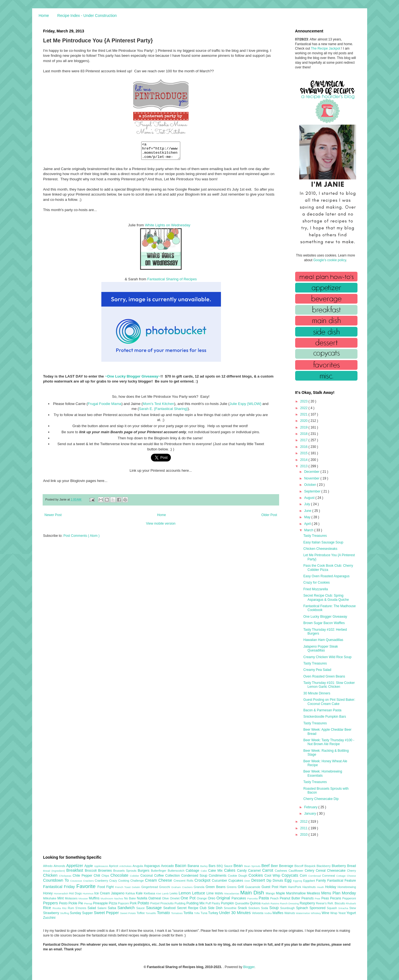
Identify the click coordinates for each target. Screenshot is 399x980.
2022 (304, 408)
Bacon (181, 866)
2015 (304, 453)
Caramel (255, 871)
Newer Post (53, 518)
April (308, 524)
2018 (304, 434)
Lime (211, 893)
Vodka (268, 913)
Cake (204, 871)
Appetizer (75, 866)
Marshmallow (296, 893)
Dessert (259, 880)
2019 (304, 427)
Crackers (89, 881)
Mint (61, 898)
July (307, 504)
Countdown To (57, 880)
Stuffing (65, 913)
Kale (140, 893)
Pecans (336, 898)
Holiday (331, 887)
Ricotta (57, 908)
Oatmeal (155, 898)
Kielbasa (150, 893)
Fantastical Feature (342, 881)
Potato (144, 903)
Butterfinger (159, 871)
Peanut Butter (290, 898)
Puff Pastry (213, 903)
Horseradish (61, 893)
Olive (166, 898)
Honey (49, 893)
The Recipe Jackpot (326, 48)
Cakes (231, 870)
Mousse (84, 898)
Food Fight (106, 887)
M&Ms (220, 893)
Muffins (95, 898)
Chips (106, 876)
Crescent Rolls (184, 881)
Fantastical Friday (60, 887)
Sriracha (344, 908)
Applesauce (102, 866)
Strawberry (52, 913)
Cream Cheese (159, 880)
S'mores (81, 908)
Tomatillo (151, 913)
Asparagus (152, 866)
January (310, 814)
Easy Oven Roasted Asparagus (326, 576)
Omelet (175, 898)
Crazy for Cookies (316, 583)
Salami (102, 908)
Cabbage (193, 871)
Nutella (143, 898)
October (310, 485)
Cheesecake (337, 871)
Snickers (255, 908)
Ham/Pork (295, 887)
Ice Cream (103, 893)
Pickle (73, 903)
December (312, 472)
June (308, 511)
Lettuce (199, 893)
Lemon (185, 893)
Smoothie (231, 908)
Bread (351, 866)
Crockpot (203, 880)
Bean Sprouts (253, 866)
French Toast (123, 887)
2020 (304, 421)
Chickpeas (66, 876)
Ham (284, 887)
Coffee (160, 876)
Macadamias (232, 893)
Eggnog (298, 881)
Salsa (113, 908)
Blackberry (324, 866)
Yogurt (351, 913)
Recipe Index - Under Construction (87, 16)
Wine (326, 913)
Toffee (141, 913)
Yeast (342, 913)
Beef (266, 866)
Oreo (212, 898)
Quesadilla (242, 903)
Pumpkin (228, 903)
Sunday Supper (82, 913)
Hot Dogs (76, 893)
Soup (275, 908)
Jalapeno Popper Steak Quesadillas (321, 648)
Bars (213, 866)
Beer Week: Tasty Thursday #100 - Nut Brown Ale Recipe (329, 742)
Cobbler (135, 876)
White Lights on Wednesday (168, 228)
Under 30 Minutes (236, 913)
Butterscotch (177, 871)
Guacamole (253, 887)
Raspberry (308, 903)
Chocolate (120, 875)
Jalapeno (118, 893)
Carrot (269, 870)
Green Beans (216, 887)
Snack (243, 908)
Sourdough (288, 908)
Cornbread (315, 876)
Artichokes (126, 866)
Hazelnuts (310, 887)
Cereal (321, 871)
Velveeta (258, 913)
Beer (275, 866)
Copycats (291, 875)
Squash (332, 908)
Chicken (51, 875)
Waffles (278, 913)
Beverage (287, 866)
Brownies (106, 871)
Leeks (174, 893)
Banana (194, 866)
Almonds (60, 866)
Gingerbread (150, 887)
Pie (81, 903)
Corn (304, 876)
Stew (352, 908)
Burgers (144, 871)
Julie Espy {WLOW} (245, 407)
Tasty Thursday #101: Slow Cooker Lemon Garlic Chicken (329, 685)
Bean (239, 866)
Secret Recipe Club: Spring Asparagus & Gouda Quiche (326, 597)
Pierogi (88, 903)
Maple (281, 893)
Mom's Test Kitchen (158, 407)
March (309, 530)
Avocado (168, 866)
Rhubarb (351, 903)
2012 (304, 822)
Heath (321, 887)
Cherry (351, 871)
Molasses (72, 898)
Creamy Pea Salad (317, 670)
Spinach (303, 908)
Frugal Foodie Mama (105, 407)
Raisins (275, 903)
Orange (202, 898)
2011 (304, 828)
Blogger (249, 967)
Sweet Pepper (107, 913)
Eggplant (310, 881)
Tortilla (189, 913)
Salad (92, 908)
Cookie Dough (238, 876)
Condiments (218, 876)
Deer (248, 881)
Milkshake (50, 898)
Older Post (269, 518)
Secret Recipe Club (192, 908)
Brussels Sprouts (126, 871)
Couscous (77, 881)
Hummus (89, 893)
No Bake (130, 898)
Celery (310, 871)
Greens (232, 887)
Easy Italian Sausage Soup (323, 542)
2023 (304, 401)
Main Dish (253, 893)
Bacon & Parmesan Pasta (322, 710)
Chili (97, 876)
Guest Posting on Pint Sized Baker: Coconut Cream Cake (329, 702)
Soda (265, 908)
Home (44, 16)
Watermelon (303, 913)
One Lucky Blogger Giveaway (325, 617)
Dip (270, 881)
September (313, 491)
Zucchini (49, 918)
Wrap (334, 913)
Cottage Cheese (346, 876)
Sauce (141, 908)
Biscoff (299, 866)
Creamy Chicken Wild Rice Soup (327, 657)
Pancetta (253, 898)
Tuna (204, 913)
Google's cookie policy (330, 260)
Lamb (166, 893)
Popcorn (124, 903)
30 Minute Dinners (317, 693)
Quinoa (256, 903)
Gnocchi (165, 887)
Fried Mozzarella (316, 589)
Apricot (114, 866)
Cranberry (102, 881)
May (308, 517)
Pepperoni (349, 898)
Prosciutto (167, 903)
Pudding (180, 903)
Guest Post (270, 887)
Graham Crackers (183, 887)
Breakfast (75, 870)
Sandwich (127, 908)
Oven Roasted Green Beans (324, 676)
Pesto (64, 903)
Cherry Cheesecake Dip (321, 799)
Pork (134, 903)
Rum (72, 908)
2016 (304, 447)
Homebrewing (347, 887)
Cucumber (220, 881)
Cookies (256, 875)
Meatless (314, 893)
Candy (243, 871)
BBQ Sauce (225, 866)
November (312, 478)
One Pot (189, 898)
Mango (271, 893)
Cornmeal (329, 876)
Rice (48, 908)
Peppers (51, 903)
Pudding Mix (196, 903)
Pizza (113, 903)
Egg (289, 880)
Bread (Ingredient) (55, 871)
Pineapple (101, 903)
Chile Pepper (83, 876)
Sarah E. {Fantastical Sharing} (163, 412)
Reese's (322, 903)
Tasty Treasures (315, 536)
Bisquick (310, 866)
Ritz (65, 908)
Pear (318, 898)
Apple (89, 866)
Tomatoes (177, 913)
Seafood (170, 908)
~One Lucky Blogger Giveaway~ (133, 380)
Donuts (279, 881)
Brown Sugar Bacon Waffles (324, 623)
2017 (304, 440)
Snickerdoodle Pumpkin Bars (325, 717)
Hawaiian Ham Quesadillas (323, 640)
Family (322, 881)
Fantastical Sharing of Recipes (172, 282)
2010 (304, 835)
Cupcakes (236, 881)
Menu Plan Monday (338, 893)
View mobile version (161, 527)
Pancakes (239, 898)
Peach (275, 898)
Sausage (155, 908)
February (311, 807)
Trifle (197, 913)
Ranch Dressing (290, 903)
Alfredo (48, 866)
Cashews (282, 871)
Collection (173, 876)
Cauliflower (297, 871)
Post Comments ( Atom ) (82, 539)
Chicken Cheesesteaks (320, 549)
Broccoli (91, 871)
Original (224, 898)
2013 (304, 466)
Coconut (147, 876)
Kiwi (159, 893)
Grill (241, 887)
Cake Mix (216, 871)
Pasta (264, 898)
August (310, 498)
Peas (326, 898)
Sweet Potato (128, 913)
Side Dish (216, 908)
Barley (204, 866)
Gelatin (137, 887)
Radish (266, 903)
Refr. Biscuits (337, 903)
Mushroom (107, 898)
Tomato (164, 913)
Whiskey (316, 913)
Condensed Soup (195, 876)
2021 (304, 414)
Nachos (119, 898)
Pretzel (155, 903)
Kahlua (131, 893)
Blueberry (339, 866)
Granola (200, 887)
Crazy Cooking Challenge (127, 881)
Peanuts (308, 898)
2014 (304, 460)
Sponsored (318, 908)
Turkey (214, 913)
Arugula (138, 866)
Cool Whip (273, 876)
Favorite (87, 886)
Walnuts (290, 913)
